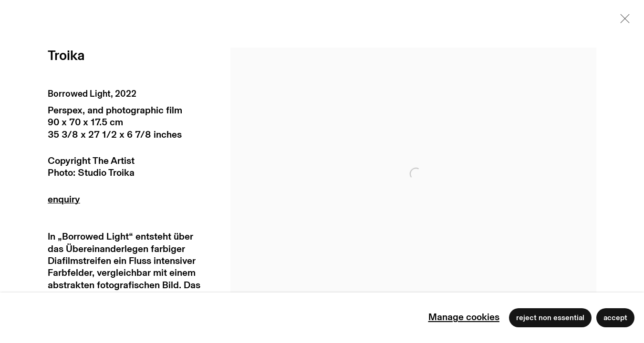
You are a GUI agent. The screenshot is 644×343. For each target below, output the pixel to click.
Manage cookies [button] (464, 317)
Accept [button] (615, 318)
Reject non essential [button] (550, 318)
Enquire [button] (127, 202)
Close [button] (623, 21)
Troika (66, 56)
